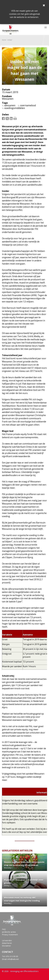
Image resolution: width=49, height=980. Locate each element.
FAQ (4, 929)
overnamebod (28, 105)
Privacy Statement (10, 935)
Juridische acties (9, 932)
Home (4, 40)
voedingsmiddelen (15, 108)
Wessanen (8, 99)
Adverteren (7, 943)
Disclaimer (6, 946)
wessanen (10, 105)
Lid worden (7, 940)
